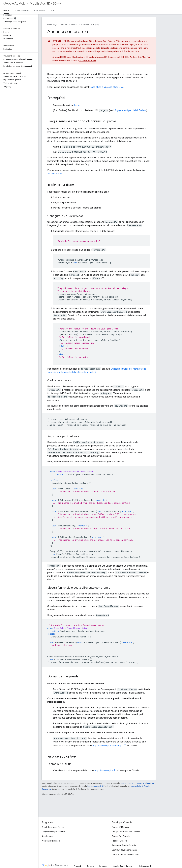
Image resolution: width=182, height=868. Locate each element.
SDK (52, 10)
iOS (126, 57)
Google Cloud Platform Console (126, 832)
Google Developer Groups (53, 827)
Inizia (77, 105)
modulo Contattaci (87, 60)
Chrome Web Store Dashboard (126, 854)
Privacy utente (22, 10)
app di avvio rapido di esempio (108, 746)
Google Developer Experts (53, 832)
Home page (52, 25)
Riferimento (40, 10)
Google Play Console (121, 836)
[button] (19, 32)
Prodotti (64, 25)
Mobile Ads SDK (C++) (45, 3)
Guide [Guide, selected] (6, 10)
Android (134, 57)
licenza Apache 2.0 (95, 786)
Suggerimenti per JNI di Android (131, 110)
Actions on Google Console (124, 845)
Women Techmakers (51, 841)
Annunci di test (55, 174)
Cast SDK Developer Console (125, 850)
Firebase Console (120, 841)
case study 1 (97, 87)
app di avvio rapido (104, 770)
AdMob (14, 3)
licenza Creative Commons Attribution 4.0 (137, 783)
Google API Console (121, 827)
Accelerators (47, 836)
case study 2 (114, 87)
